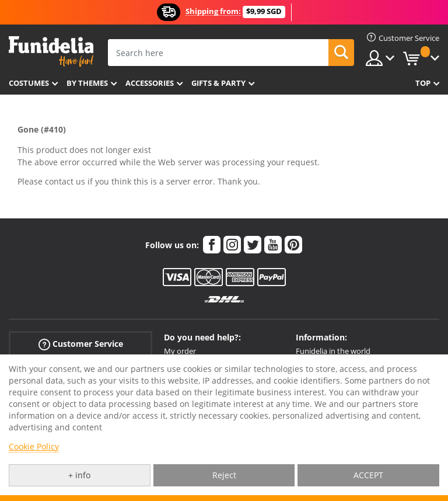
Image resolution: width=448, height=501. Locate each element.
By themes (87, 83)
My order (180, 351)
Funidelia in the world (333, 351)
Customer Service (81, 344)
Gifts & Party (218, 83)
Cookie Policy (34, 446)
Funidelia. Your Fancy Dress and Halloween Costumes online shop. (51, 52)
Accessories (150, 83)
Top (423, 83)
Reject (224, 475)
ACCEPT (368, 475)
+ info (79, 475)
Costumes (29, 83)
